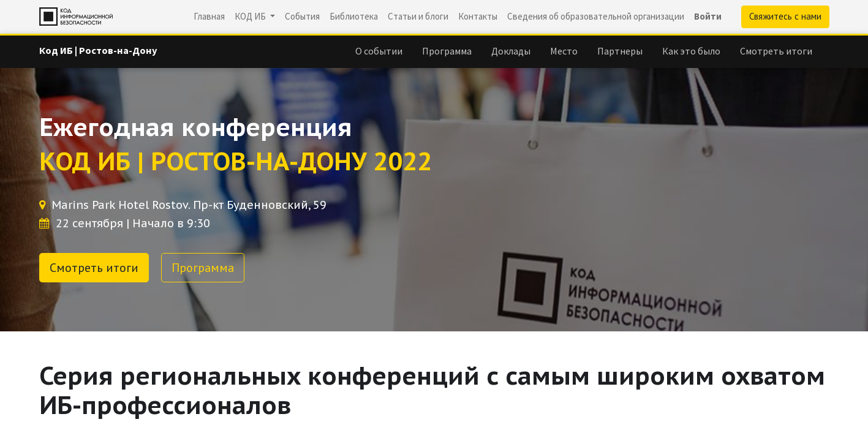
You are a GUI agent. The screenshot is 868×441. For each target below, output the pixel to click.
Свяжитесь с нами (785, 16)
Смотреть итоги (94, 268)
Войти (708, 16)
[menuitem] (209, 17)
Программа (203, 268)
